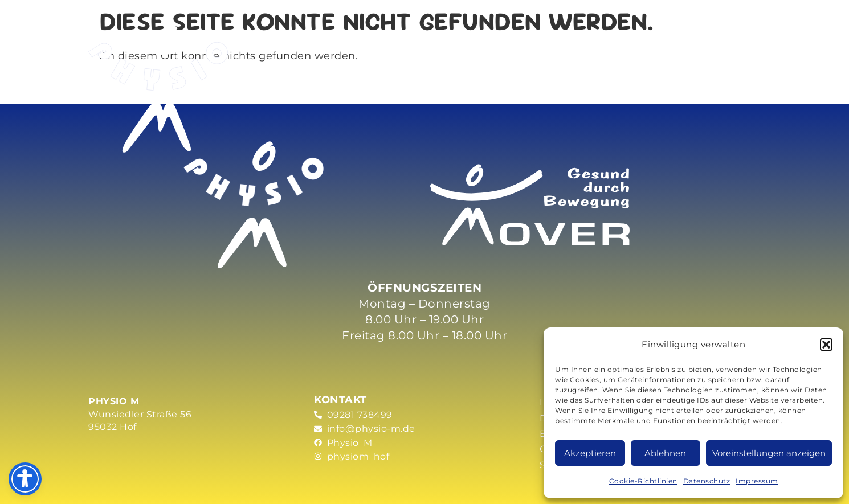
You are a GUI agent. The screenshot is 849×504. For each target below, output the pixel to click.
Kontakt (721, 41)
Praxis (503, 41)
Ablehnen (665, 453)
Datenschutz (707, 481)
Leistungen (319, 41)
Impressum (757, 481)
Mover (419, 41)
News (575, 41)
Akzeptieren (590, 453)
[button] (826, 345)
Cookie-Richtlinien (643, 481)
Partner (643, 41)
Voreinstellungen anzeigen (769, 453)
